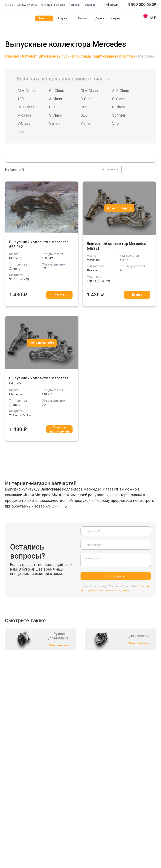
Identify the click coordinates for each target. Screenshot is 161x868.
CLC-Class (26, 107)
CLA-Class (26, 91)
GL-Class (57, 91)
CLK (52, 107)
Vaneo (54, 123)
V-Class (24, 123)
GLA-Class (89, 91)
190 (21, 99)
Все (21, 132)
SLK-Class (121, 91)
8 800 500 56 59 (142, 5)
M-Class (24, 115)
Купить (60, 295)
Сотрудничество (27, 5)
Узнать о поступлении (59, 429)
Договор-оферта (108, 18)
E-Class (119, 107)
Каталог (44, 18)
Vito (115, 123)
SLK (84, 115)
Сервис (64, 18)
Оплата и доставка (53, 5)
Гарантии (89, 5)
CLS (84, 107)
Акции (82, 18)
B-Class (87, 99)
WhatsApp (109, 5)
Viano (85, 123)
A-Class (56, 99)
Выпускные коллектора (114, 56)
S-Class (56, 115)
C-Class (119, 99)
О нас (9, 5)
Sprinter (119, 115)
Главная (12, 56)
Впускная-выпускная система (65, 56)
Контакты (74, 5)
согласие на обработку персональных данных (115, 588)
